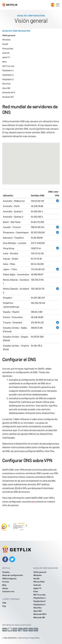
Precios (6, 582)
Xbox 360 (6, 88)
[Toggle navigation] (58, 5)
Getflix (14, 638)
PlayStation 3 (8, 79)
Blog (4, 585)
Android (6, 53)
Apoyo (5, 588)
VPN (4, 603)
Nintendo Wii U (9, 92)
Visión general (9, 35)
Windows (6, 40)
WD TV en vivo (8, 66)
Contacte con (8, 591)
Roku (5, 62)
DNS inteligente (9, 578)
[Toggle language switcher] (53, 5)
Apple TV (6, 57)
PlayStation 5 (8, 75)
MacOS (5, 44)
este (33, 502)
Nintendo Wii (8, 97)
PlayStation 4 (8, 70)
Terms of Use (23, 638)
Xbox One (6, 84)
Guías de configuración (13, 575)
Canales (6, 572)
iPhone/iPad (8, 49)
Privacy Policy (34, 638)
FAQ (4, 606)
